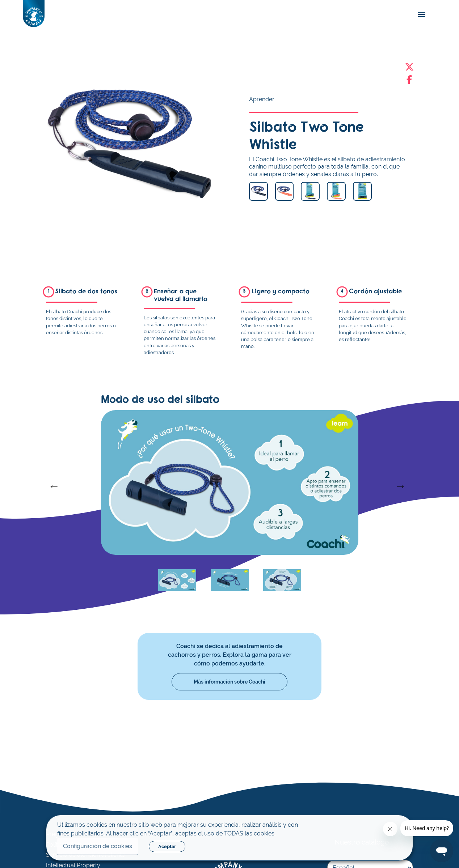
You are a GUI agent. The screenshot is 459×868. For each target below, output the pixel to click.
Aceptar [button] (167, 846)
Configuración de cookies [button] (98, 846)
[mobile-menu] (420, 14)
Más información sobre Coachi (230, 682)
